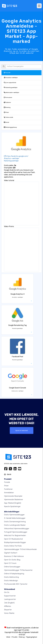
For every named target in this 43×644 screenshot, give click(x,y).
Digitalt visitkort (11, 553)
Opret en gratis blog (12, 560)
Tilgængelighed (31, 637)
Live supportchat (10, 83)
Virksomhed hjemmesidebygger (17, 529)
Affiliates (8, 606)
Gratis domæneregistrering (15, 522)
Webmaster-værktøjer (11, 93)
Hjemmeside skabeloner (14, 500)
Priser (6, 112)
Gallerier (7, 102)
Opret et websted (22, 430)
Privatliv (15, 637)
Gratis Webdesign (11, 581)
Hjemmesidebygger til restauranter (18, 570)
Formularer (8, 97)
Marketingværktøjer (11, 88)
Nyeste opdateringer (12, 506)
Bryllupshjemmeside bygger (15, 542)
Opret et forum (10, 563)
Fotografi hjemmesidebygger (16, 532)
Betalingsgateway (10, 127)
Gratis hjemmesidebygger (14, 515)
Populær (7, 73)
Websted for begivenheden (15, 535)
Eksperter (8, 610)
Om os (7, 592)
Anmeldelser (9, 493)
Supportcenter (10, 596)
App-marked (13, 503)
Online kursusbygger (12, 567)
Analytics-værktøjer (11, 78)
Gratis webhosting (11, 577)
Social (6, 122)
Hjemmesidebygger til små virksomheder (20, 549)
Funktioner (8, 489)
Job (9, 603)
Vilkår (8, 637)
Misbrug (22, 637)
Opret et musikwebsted (13, 539)
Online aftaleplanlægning (14, 574)
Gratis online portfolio (13, 546)
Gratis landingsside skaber (15, 525)
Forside (7, 482)
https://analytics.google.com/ (16, 156)
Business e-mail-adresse (14, 556)
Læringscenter (10, 599)
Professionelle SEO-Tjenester (16, 584)
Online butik (8, 117)
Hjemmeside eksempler (13, 496)
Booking (7, 107)
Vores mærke (9, 613)
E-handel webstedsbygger (15, 518)
